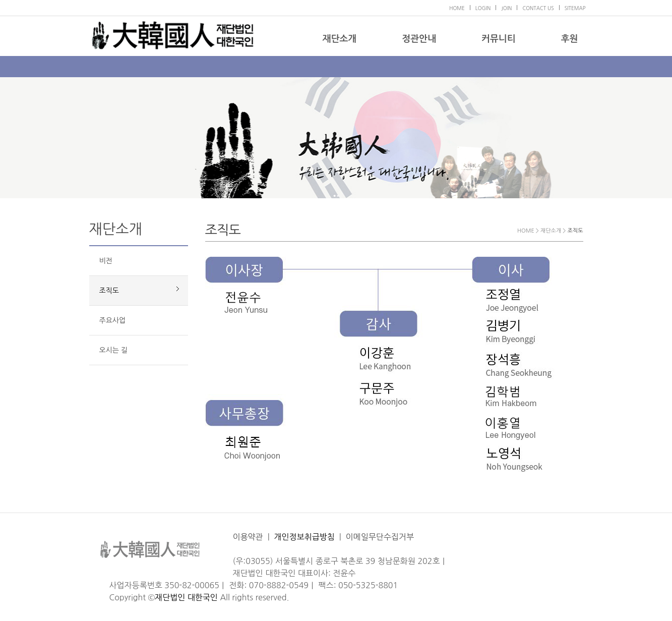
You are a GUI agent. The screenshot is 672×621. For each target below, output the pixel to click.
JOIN (506, 8)
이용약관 (248, 537)
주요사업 (113, 320)
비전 (106, 261)
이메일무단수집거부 (380, 537)
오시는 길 (114, 350)
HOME (457, 8)
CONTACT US (538, 8)
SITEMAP (575, 8)
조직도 (109, 291)
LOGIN (483, 8)
